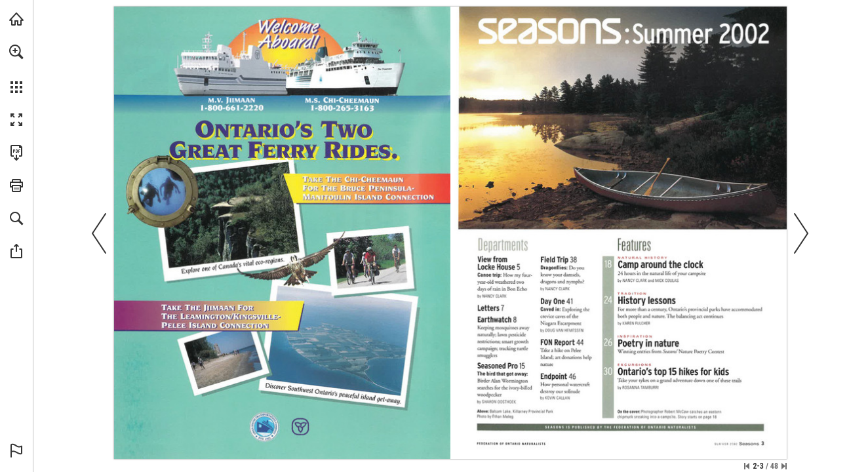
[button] (16, 52)
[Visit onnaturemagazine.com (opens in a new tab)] (16, 19)
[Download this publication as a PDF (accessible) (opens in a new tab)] (16, 153)
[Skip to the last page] (784, 466)
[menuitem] (16, 69)
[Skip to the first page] (747, 466)
